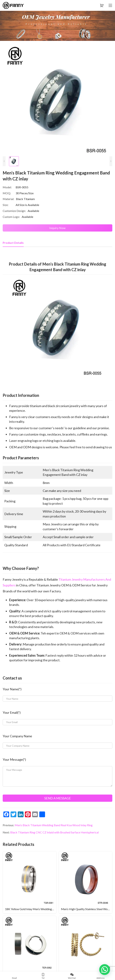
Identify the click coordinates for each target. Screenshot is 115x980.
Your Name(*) (12, 689)
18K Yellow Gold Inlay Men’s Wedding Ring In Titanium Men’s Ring (31, 909)
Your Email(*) (12, 712)
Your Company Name (17, 736)
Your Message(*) (14, 759)
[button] (105, 970)
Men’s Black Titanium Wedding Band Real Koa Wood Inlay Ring (54, 825)
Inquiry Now (58, 228)
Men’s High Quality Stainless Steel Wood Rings (87, 909)
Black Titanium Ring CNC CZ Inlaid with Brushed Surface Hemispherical (54, 832)
